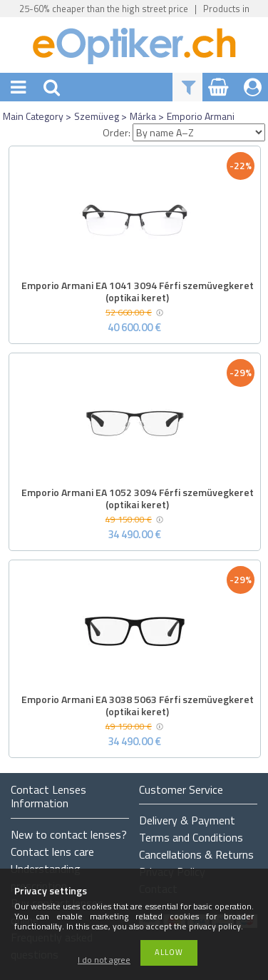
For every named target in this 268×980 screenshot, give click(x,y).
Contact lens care (52, 852)
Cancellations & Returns (196, 854)
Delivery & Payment (187, 820)
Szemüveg (97, 116)
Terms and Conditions (191, 837)
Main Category (33, 116)
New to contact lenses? (69, 834)
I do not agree (104, 960)
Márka (143, 116)
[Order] (199, 132)
